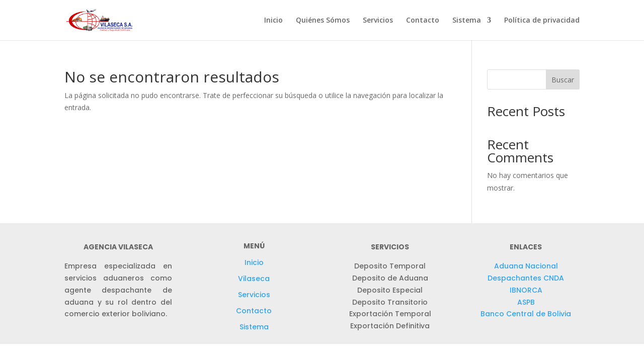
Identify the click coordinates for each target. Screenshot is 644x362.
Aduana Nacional (526, 266)
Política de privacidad (542, 21)
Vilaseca (254, 279)
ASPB (526, 302)
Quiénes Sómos (323, 21)
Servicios (378, 21)
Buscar (563, 80)
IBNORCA (526, 290)
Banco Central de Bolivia (526, 314)
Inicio (273, 21)
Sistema (467, 21)
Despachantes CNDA (526, 278)
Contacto (423, 21)
